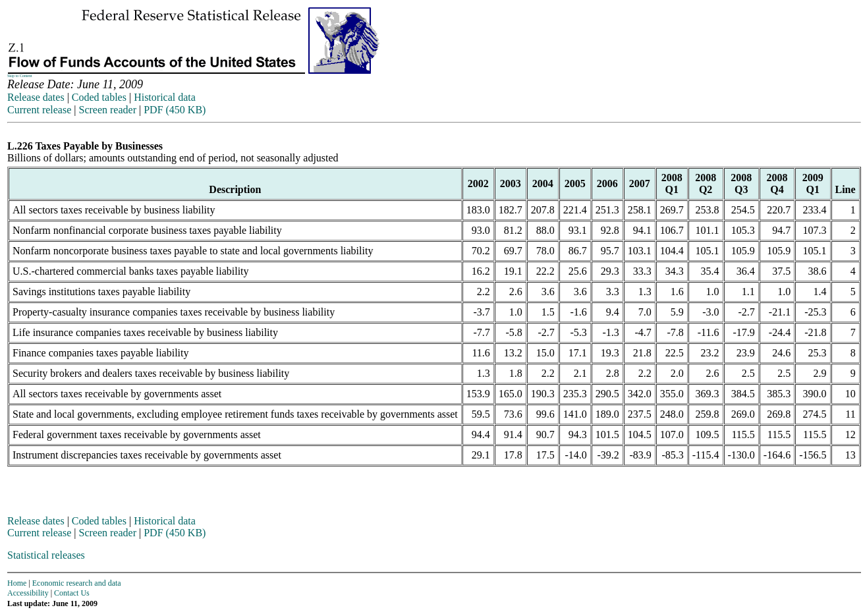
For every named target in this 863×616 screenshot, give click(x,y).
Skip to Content (20, 76)
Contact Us (72, 593)
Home (17, 583)
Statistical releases (46, 555)
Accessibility (28, 593)
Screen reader (107, 110)
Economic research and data (77, 583)
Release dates (36, 97)
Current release (39, 110)
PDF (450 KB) (175, 110)
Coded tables (99, 97)
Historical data (165, 97)
